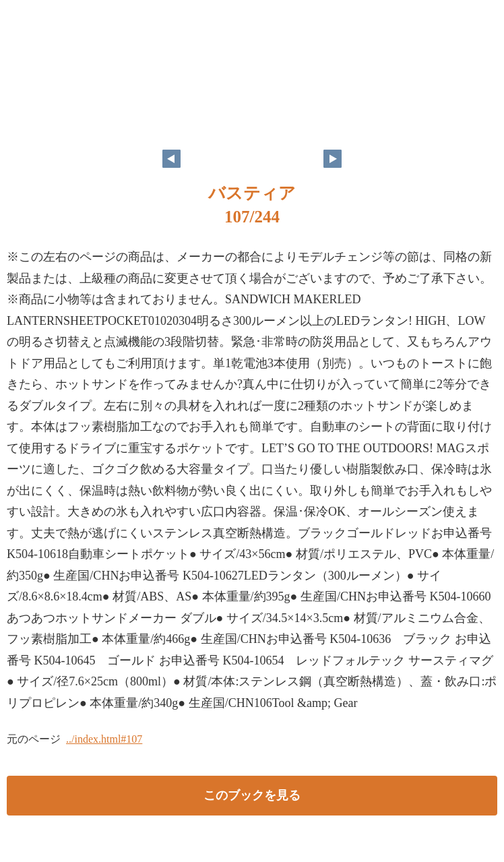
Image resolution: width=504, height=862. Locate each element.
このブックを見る (252, 795)
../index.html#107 (104, 739)
